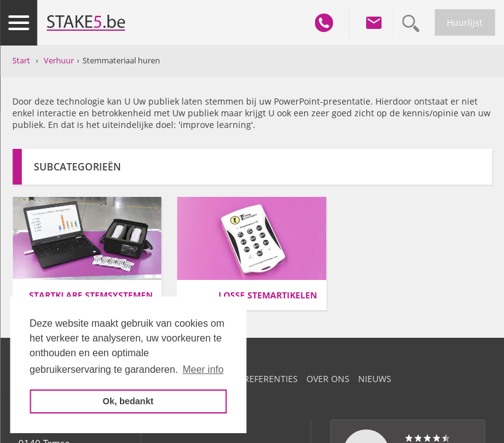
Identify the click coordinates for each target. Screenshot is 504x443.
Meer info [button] (203, 369)
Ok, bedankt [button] (128, 401)
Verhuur (59, 60)
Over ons (328, 379)
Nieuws (375, 379)
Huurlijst (465, 22)
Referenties (271, 379)
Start (21, 60)
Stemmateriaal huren (121, 60)
